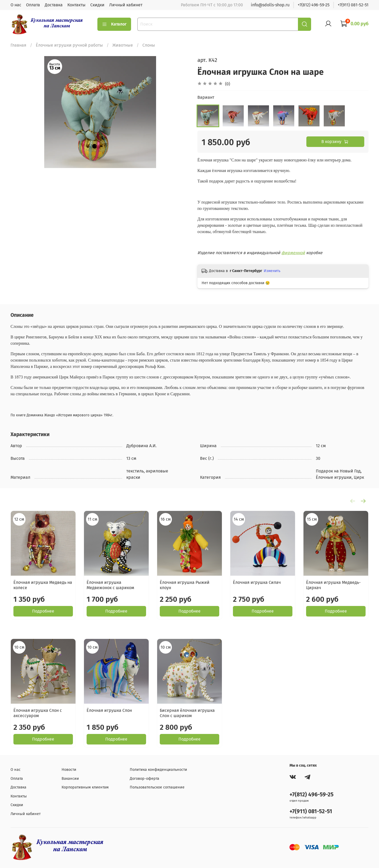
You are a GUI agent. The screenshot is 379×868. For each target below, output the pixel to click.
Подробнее (43, 611)
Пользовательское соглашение (157, 787)
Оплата (33, 5)
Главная (18, 45)
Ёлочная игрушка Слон (109, 710)
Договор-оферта (144, 779)
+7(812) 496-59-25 (314, 5)
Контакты (76, 5)
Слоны (149, 45)
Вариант (206, 97)
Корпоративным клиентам (85, 787)
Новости (69, 770)
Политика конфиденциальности (158, 770)
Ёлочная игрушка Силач (257, 582)
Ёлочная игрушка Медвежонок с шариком (110, 585)
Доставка (54, 5)
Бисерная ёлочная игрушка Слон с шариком (187, 713)
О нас (16, 5)
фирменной (293, 253)
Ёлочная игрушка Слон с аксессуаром (38, 713)
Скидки (97, 5)
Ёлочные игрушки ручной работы (69, 45)
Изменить (272, 271)
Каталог (114, 24)
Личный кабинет (126, 5)
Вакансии (70, 779)
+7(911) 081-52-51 (353, 5)
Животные (123, 45)
